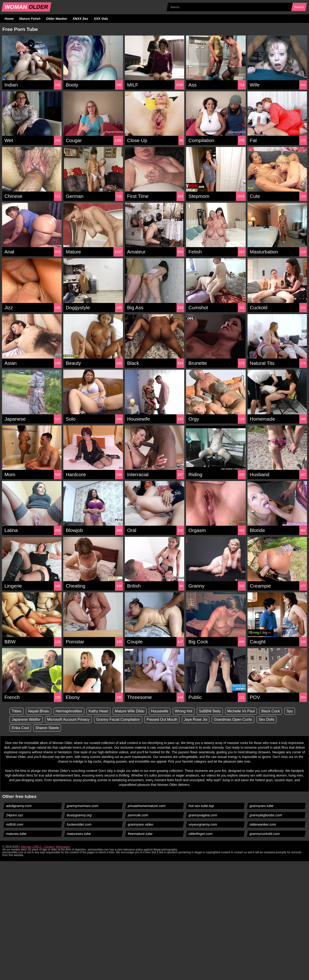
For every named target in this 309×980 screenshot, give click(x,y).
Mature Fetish (30, 19)
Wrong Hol (184, 711)
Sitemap (26, 847)
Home (9, 19)
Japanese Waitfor (26, 719)
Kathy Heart (98, 711)
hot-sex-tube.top (201, 806)
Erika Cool (20, 728)
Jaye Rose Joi (196, 719)
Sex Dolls (267, 719)
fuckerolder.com (79, 824)
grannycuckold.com (265, 834)
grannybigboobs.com (266, 815)
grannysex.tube (261, 806)
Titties (17, 711)
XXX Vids (101, 19)
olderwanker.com (263, 824)
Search (299, 7)
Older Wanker (56, 19)
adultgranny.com (19, 806)
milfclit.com (15, 824)
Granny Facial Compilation (118, 719)
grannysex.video (140, 824)
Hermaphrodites (69, 711)
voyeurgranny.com (203, 824)
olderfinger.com (201, 834)
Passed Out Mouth (162, 719)
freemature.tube (140, 834)
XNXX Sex (81, 19)
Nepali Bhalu (39, 711)
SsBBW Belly (210, 711)
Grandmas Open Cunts (233, 719)
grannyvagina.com (203, 815)
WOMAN (26, 7)
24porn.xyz (15, 815)
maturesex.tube (79, 834)
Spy (290, 711)
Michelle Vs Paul (241, 711)
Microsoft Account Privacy (68, 719)
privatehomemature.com (147, 806)
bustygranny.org (79, 815)
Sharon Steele (47, 728)
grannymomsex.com (83, 806)
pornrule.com (138, 815)
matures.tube (16, 834)
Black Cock (271, 711)
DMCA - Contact (43, 847)
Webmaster (63, 847)
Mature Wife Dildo (130, 711)
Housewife (160, 711)
